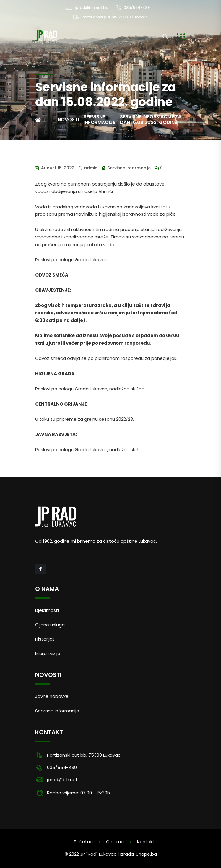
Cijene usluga (50, 625)
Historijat (45, 639)
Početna (83, 842)
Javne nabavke (52, 696)
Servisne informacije (129, 168)
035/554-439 (137, 8)
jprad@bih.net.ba (92, 8)
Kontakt (146, 842)
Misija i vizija (48, 653)
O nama (115, 842)
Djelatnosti (47, 610)
